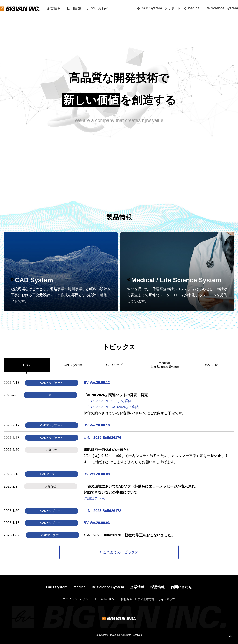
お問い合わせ (98, 9)
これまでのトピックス (121, 552)
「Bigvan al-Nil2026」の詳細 (109, 401)
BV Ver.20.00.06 (97, 523)
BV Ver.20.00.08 (97, 474)
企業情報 (54, 9)
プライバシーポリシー (77, 599)
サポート (174, 8)
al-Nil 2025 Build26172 (102, 511)
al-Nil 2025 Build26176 (102, 438)
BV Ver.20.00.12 (97, 383)
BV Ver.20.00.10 (97, 425)
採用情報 (74, 9)
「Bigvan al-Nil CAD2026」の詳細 (113, 407)
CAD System (151, 8)
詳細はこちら (94, 498)
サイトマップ (167, 599)
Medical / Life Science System (213, 8)
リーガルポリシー (106, 599)
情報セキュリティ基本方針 (138, 599)
